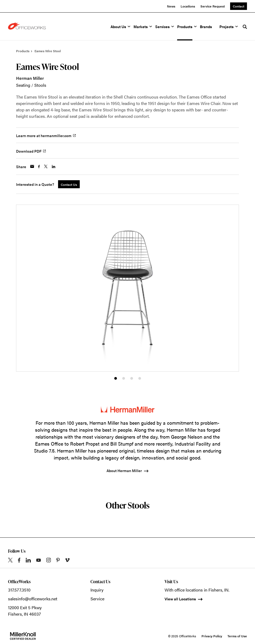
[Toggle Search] (245, 27)
